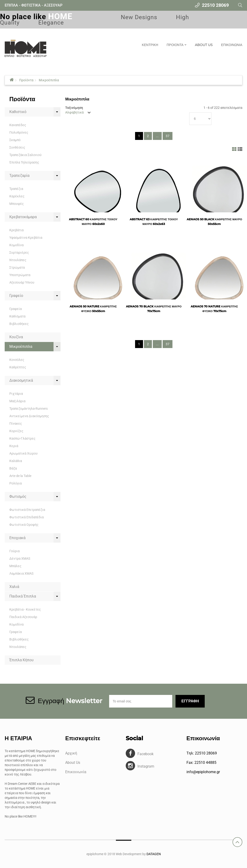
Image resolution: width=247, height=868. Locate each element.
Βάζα (13, 468)
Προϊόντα (26, 80)
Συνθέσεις (17, 147)
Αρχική (71, 753)
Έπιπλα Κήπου (21, 660)
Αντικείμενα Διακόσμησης (29, 416)
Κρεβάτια (16, 230)
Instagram (146, 766)
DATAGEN (154, 854)
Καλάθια (16, 461)
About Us (73, 763)
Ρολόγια (16, 483)
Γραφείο (16, 296)
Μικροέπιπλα (49, 80)
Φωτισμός (18, 496)
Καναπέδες (18, 125)
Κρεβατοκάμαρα (23, 217)
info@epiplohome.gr (203, 772)
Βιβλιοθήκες (19, 324)
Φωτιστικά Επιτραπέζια (27, 510)
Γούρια (14, 551)
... (157, 136)
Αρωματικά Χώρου (23, 453)
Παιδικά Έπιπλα (23, 596)
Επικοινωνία (76, 772)
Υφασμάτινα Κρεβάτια (26, 238)
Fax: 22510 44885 (201, 763)
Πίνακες (16, 423)
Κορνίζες (16, 431)
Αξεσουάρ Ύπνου (22, 282)
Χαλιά (14, 587)
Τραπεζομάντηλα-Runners (29, 409)
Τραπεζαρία (19, 176)
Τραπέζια (16, 189)
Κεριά (14, 446)
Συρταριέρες (19, 253)
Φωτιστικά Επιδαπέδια (27, 517)
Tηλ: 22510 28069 (202, 753)
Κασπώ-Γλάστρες (22, 438)
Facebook (145, 754)
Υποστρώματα (20, 275)
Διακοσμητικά (21, 380)
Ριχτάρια (16, 394)
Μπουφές (17, 204)
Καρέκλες (17, 196)
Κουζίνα (16, 337)
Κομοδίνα (16, 245)
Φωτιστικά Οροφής (24, 525)
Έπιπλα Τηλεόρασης (24, 162)
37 (168, 136)
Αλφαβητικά (74, 112)
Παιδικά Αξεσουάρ (23, 617)
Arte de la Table (20, 476)
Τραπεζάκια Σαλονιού (25, 155)
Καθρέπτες (18, 367)
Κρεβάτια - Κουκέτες (25, 609)
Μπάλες (15, 566)
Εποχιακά (17, 538)
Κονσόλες (17, 360)
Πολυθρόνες (19, 132)
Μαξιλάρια (17, 401)
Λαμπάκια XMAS (21, 573)
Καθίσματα (17, 316)
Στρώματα (17, 267)
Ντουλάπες (18, 260)
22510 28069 (215, 5)
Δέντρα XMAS (20, 559)
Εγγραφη (190, 701)
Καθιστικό (18, 112)
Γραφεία (16, 309)
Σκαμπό (15, 140)
